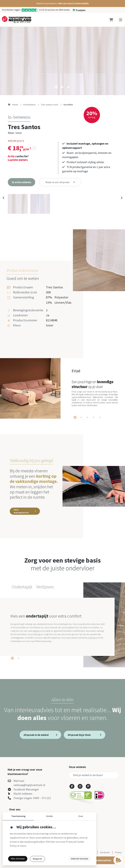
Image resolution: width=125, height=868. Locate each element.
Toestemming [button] (18, 816)
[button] (62, 3)
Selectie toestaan (80, 859)
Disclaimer (105, 852)
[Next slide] (121, 198)
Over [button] (81, 816)
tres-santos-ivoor (50, 105)
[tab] (56, 87)
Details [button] (50, 816)
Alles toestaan (18, 859)
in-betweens (30, 105)
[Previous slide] (4, 198)
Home (13, 105)
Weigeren (37, 859)
